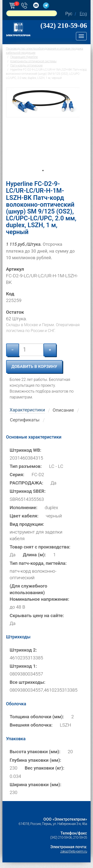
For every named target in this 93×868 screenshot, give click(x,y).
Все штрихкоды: (28, 682)
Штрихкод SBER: (28, 491)
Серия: (17, 475)
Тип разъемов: (26, 466)
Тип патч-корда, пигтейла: (38, 563)
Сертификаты (25, 420)
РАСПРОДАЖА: (27, 483)
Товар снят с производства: (40, 547)
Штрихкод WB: (26, 450)
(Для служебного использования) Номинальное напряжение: (40, 593)
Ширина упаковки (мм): (36, 785)
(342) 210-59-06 (64, 25)
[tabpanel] (43, 130)
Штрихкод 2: (23, 650)
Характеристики (27, 410)
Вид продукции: (27, 524)
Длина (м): (34, 555)
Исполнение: (24, 508)
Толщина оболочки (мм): (37, 717)
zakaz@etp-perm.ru (74, 851)
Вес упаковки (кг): (44, 768)
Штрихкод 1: (23, 666)
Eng (83, 14)
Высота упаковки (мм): (35, 752)
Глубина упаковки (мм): (36, 760)
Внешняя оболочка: (31, 725)
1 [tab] (43, 177)
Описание (63, 410)
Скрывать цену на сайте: (37, 616)
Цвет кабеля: (24, 516)
